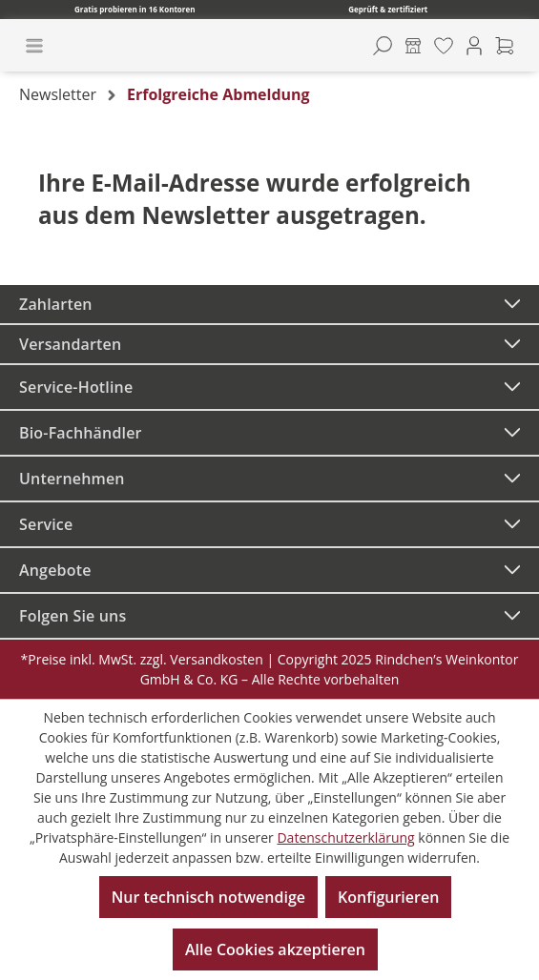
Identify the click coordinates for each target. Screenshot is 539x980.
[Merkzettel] (444, 46)
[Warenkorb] (505, 46)
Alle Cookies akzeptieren (275, 949)
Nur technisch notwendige (208, 897)
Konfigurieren (388, 897)
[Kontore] (413, 46)
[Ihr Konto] (474, 46)
